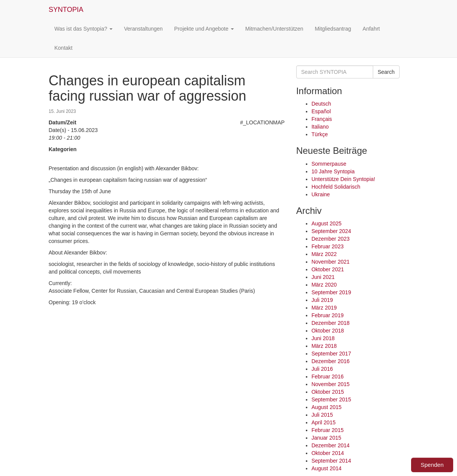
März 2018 (324, 346)
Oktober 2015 (328, 392)
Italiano (320, 127)
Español (321, 111)
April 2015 (324, 422)
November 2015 (331, 384)
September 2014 (331, 461)
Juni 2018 (323, 338)
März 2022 (324, 254)
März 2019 (324, 308)
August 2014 (327, 468)
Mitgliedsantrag (333, 29)
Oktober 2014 (328, 453)
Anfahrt (371, 29)
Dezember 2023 (331, 239)
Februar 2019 (328, 315)
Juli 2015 (322, 415)
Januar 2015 (326, 438)
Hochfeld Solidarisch (336, 187)
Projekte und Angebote (204, 29)
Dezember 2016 (331, 361)
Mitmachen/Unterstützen (274, 29)
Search (386, 72)
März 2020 (324, 285)
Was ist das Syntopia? (83, 29)
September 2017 (331, 354)
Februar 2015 (328, 430)
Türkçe (320, 134)
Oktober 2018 (328, 331)
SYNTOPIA (66, 10)
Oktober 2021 (328, 269)
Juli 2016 (322, 369)
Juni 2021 (323, 277)
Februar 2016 (328, 377)
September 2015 (331, 399)
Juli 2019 (322, 300)
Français (322, 119)
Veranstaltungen (143, 29)
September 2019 (331, 292)
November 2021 (331, 262)
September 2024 (331, 231)
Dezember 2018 (331, 323)
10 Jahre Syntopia (333, 171)
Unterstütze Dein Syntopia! (344, 179)
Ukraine (321, 194)
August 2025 (327, 223)
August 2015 (327, 407)
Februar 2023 (328, 246)
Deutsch (321, 104)
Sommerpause (329, 164)
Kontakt (63, 48)
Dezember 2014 (331, 445)
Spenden (432, 465)
